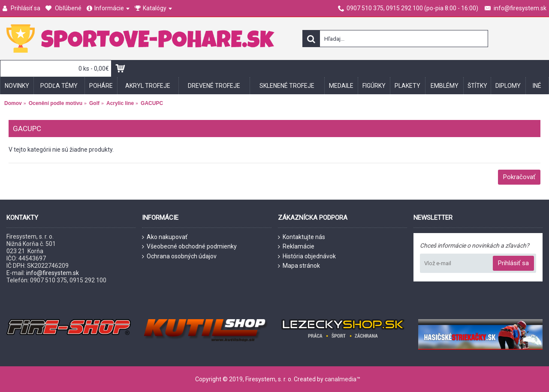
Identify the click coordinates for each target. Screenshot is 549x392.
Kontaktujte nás (302, 237)
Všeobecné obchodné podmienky (189, 247)
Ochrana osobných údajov (179, 256)
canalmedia (341, 379)
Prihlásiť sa (513, 263)
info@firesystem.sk (53, 273)
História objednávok (307, 256)
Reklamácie (296, 247)
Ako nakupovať (165, 237)
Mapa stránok (299, 266)
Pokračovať (519, 177)
